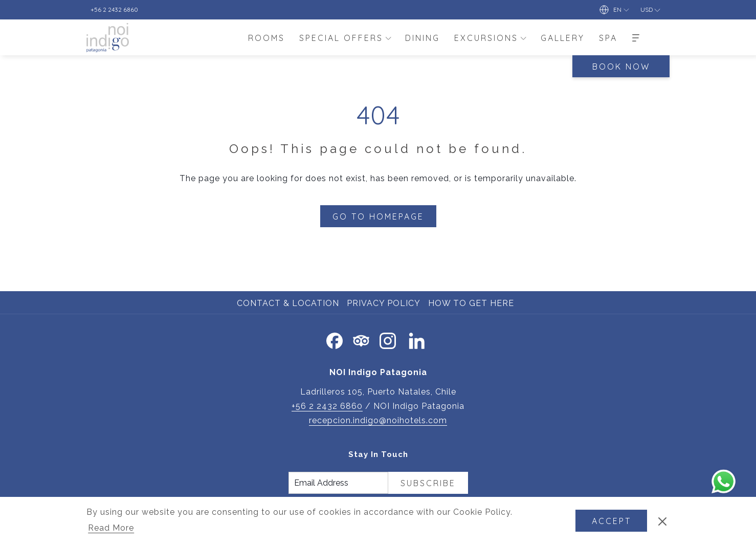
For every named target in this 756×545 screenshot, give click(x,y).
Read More (112, 529)
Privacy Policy (384, 303)
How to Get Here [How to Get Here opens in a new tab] (472, 303)
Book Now (621, 67)
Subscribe (428, 483)
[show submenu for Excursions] (523, 38)
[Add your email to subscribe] (338, 483)
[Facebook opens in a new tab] (335, 339)
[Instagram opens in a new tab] (388, 339)
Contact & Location (288, 303)
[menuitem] (266, 38)
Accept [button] (612, 521)
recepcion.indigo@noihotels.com (378, 420)
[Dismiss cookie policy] (662, 521)
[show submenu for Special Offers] (388, 38)
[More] (636, 38)
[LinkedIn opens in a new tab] (417, 339)
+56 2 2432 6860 (327, 406)
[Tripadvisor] (361, 339)
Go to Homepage (378, 216)
